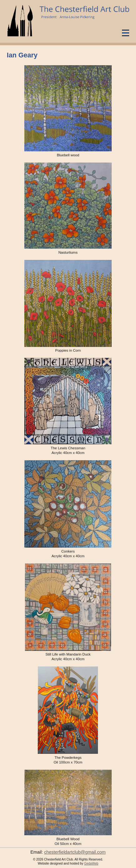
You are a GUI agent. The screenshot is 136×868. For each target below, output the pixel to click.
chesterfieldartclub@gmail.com (75, 852)
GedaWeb (91, 863)
